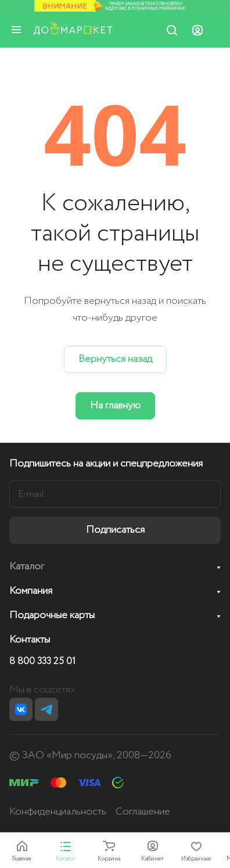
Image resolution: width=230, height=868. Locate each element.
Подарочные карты (52, 615)
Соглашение (143, 812)
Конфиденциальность (58, 812)
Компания (31, 591)
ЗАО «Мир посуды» (67, 755)
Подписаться (115, 530)
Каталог (27, 566)
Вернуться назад (115, 359)
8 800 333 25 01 (42, 662)
